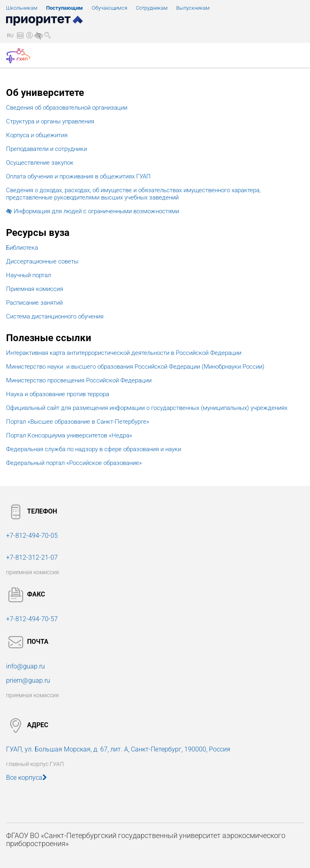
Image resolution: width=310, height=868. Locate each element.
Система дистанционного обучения (55, 316)
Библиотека (22, 248)
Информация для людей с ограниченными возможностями (93, 211)
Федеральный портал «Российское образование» (74, 463)
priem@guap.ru (28, 680)
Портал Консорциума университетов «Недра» (69, 435)
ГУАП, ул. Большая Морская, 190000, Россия (118, 749)
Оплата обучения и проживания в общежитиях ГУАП (78, 176)
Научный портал (28, 275)
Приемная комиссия (35, 289)
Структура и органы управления (50, 121)
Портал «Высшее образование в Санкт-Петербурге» (78, 422)
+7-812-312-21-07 (32, 557)
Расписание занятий (34, 303)
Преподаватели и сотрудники (46, 149)
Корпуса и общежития (37, 135)
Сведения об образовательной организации (67, 108)
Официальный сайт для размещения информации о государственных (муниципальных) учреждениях (147, 408)
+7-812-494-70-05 (32, 536)
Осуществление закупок (40, 163)
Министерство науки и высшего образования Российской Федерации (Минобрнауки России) (135, 367)
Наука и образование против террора (58, 394)
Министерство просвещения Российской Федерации (79, 380)
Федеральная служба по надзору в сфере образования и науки (94, 449)
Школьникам (22, 8)
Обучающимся (110, 8)
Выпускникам (193, 8)
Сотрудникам (152, 8)
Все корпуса (26, 778)
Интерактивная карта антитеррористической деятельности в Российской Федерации (124, 353)
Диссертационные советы (42, 261)
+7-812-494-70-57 (32, 619)
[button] (10, 35)
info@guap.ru (25, 666)
